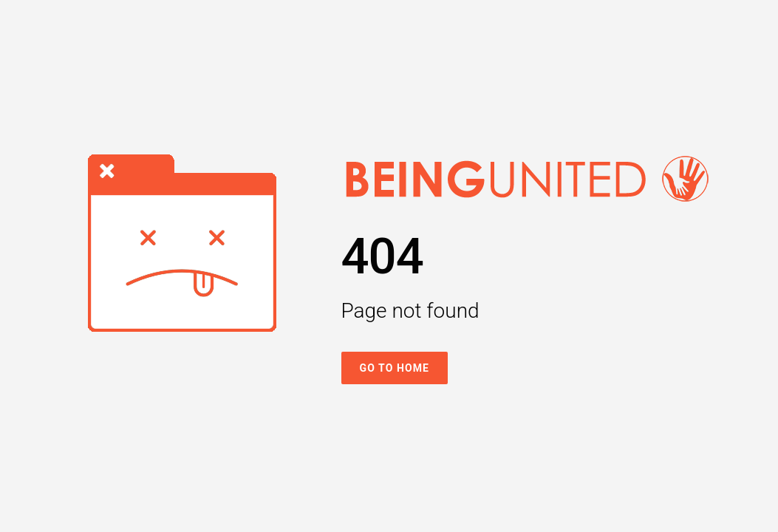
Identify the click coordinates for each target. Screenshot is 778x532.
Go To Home (395, 368)
